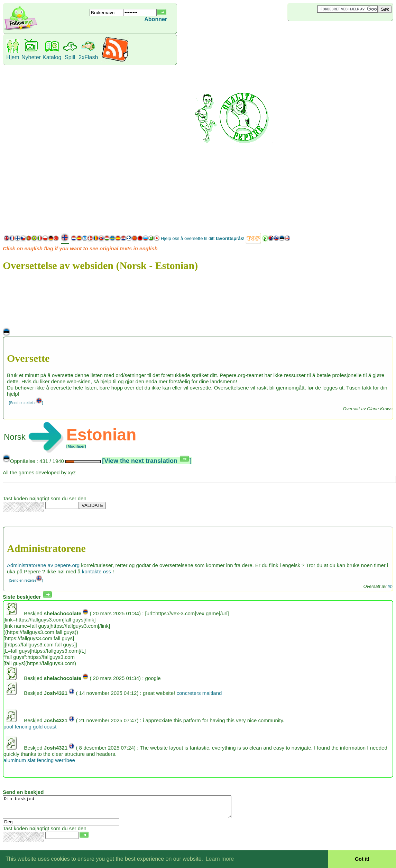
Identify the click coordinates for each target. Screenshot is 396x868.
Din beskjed (131, 809)
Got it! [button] (362, 859)
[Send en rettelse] (26, 403)
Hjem (13, 57)
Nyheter (31, 57)
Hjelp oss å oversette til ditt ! (202, 238)
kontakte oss (96, 571)
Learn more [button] (220, 859)
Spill (70, 57)
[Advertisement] (315, 126)
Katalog (52, 57)
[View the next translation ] (147, 461)
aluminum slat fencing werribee (39, 760)
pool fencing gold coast (30, 727)
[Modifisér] (76, 446)
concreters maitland (199, 693)
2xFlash (88, 57)
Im (390, 586)
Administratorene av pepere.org (43, 565)
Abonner (156, 19)
